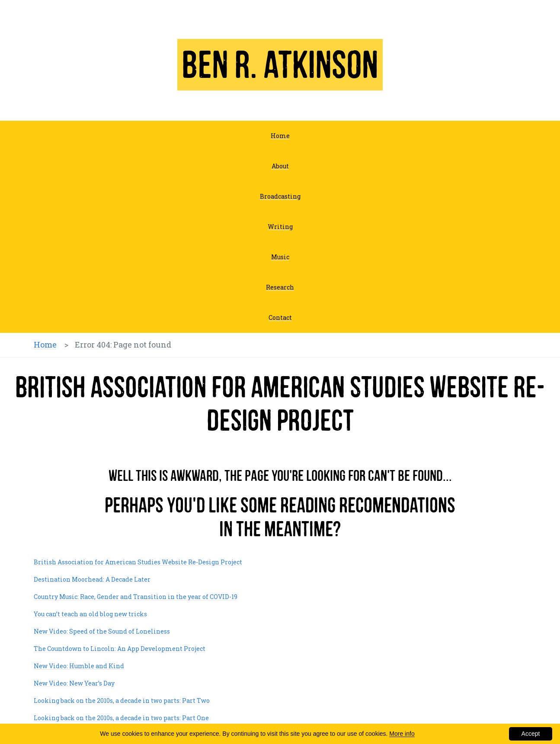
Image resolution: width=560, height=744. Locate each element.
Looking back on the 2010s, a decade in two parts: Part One (121, 718)
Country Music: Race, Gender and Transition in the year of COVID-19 (136, 597)
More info (402, 734)
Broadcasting (280, 196)
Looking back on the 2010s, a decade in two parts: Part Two (122, 701)
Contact (280, 317)
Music (280, 257)
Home (280, 136)
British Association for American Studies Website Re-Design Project (138, 562)
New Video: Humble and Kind (79, 666)
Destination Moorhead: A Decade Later (92, 579)
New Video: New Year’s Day (74, 683)
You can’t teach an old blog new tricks (90, 614)
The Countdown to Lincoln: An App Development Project (120, 649)
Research (280, 287)
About (280, 166)
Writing (280, 227)
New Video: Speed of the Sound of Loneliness (102, 631)
